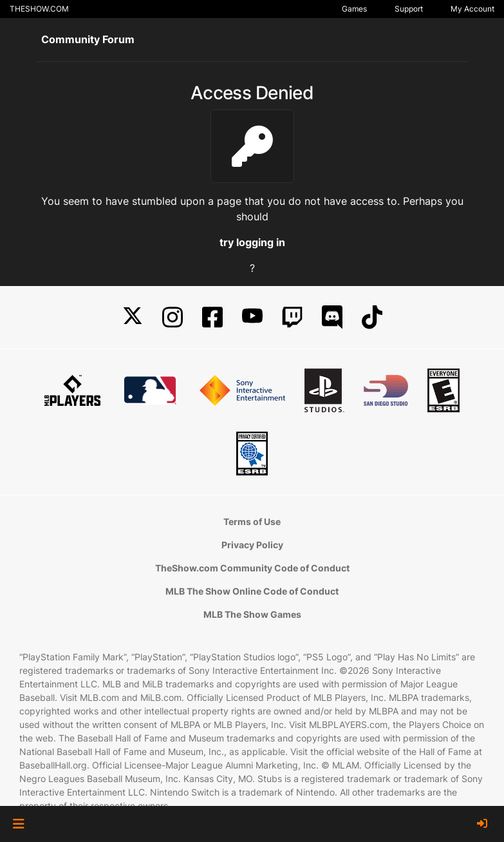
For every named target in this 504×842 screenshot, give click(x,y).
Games (354, 9)
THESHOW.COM (39, 9)
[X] (133, 317)
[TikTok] (372, 317)
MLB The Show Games (252, 614)
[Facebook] (212, 317)
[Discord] (332, 317)
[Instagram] (173, 317)
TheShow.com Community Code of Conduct (252, 568)
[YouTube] (252, 317)
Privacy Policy (252, 545)
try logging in (252, 242)
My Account (472, 9)
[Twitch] (292, 317)
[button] (18, 824)
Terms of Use (252, 521)
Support (409, 9)
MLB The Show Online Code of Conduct (252, 591)
